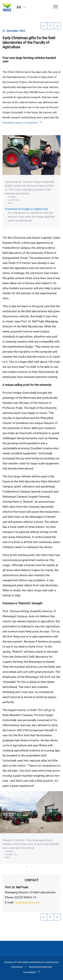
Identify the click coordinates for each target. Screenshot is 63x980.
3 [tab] (37, 867)
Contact (32, 880)
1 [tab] (27, 867)
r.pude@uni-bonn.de (27, 902)
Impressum (17, 967)
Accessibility (32, 972)
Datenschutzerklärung (40, 967)
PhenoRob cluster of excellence (22, 123)
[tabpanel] (32, 828)
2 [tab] (32, 867)
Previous (7, 827)
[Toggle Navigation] (56, 7)
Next (56, 827)
